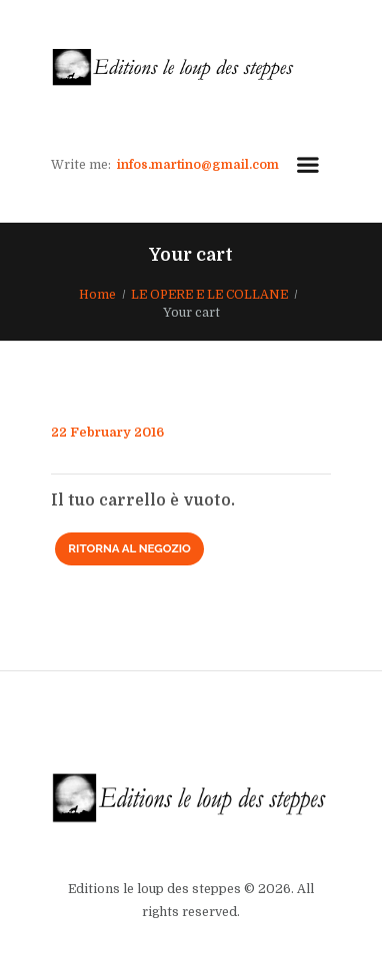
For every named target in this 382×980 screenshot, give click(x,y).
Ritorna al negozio (129, 548)
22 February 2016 (107, 433)
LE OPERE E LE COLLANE (209, 295)
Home (97, 295)
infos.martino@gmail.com (198, 165)
